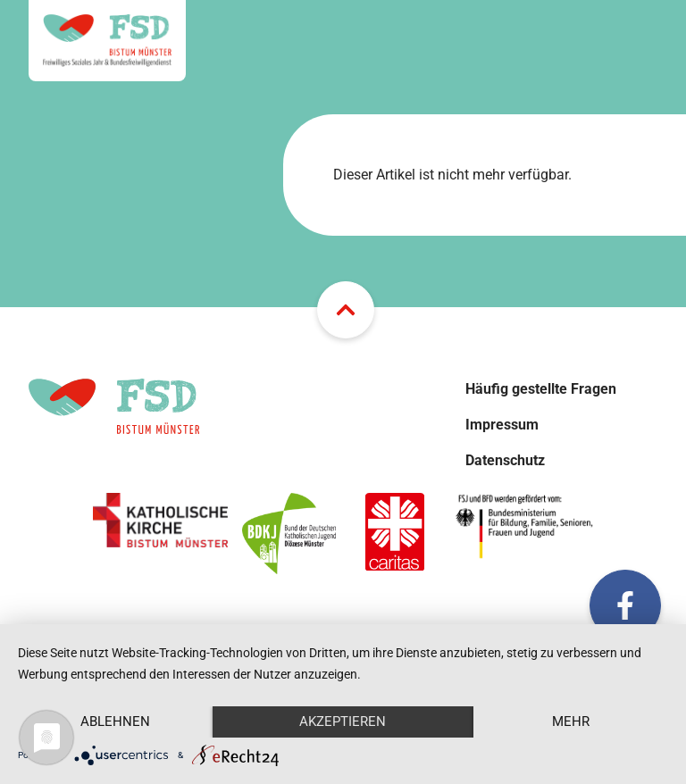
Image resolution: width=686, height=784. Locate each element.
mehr (571, 721)
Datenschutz (505, 460)
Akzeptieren (343, 721)
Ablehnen (115, 721)
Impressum (502, 425)
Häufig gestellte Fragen (541, 389)
